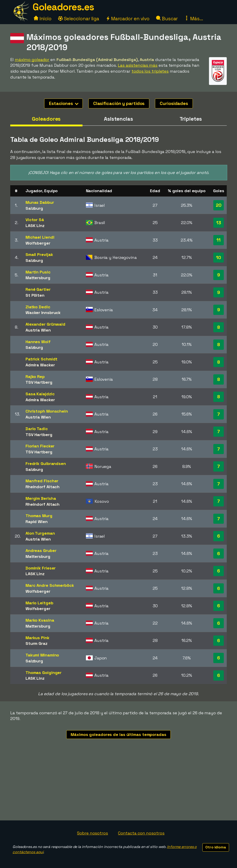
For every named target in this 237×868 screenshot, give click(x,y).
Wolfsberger (38, 243)
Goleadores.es (63, 7)
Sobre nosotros (93, 833)
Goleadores (46, 119)
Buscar (167, 19)
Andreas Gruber (41, 550)
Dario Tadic (37, 429)
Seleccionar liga (79, 19)
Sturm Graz (36, 643)
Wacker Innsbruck (43, 313)
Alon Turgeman (40, 533)
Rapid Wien (37, 522)
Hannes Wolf (38, 342)
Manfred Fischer (42, 481)
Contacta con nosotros (141, 833)
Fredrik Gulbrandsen (46, 463)
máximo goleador (32, 60)
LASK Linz (35, 226)
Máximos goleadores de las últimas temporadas (118, 734)
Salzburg (34, 208)
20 (219, 205)
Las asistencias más (138, 65)
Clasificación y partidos (119, 103)
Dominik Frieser (41, 568)
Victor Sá (35, 220)
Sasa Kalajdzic (40, 394)
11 (219, 240)
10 (219, 258)
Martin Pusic (38, 272)
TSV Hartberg (39, 382)
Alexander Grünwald (45, 324)
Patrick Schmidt (42, 359)
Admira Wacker (40, 365)
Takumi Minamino (42, 655)
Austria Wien (38, 330)
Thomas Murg (39, 516)
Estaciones (64, 103)
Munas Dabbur (40, 202)
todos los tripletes (150, 71)
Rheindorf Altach (43, 487)
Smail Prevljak (39, 254)
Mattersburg (38, 278)
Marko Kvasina (40, 620)
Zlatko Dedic (38, 307)
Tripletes (191, 119)
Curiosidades (174, 103)
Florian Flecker (40, 446)
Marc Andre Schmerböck (50, 585)
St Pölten (35, 295)
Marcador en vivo (128, 19)
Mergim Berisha (41, 498)
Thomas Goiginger (44, 673)
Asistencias (118, 119)
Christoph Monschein (47, 411)
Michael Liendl (40, 237)
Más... (194, 19)
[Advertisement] (118, 786)
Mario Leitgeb (39, 603)
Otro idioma (216, 847)
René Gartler (38, 289)
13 (219, 223)
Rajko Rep (35, 377)
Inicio (43, 19)
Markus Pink (37, 638)
